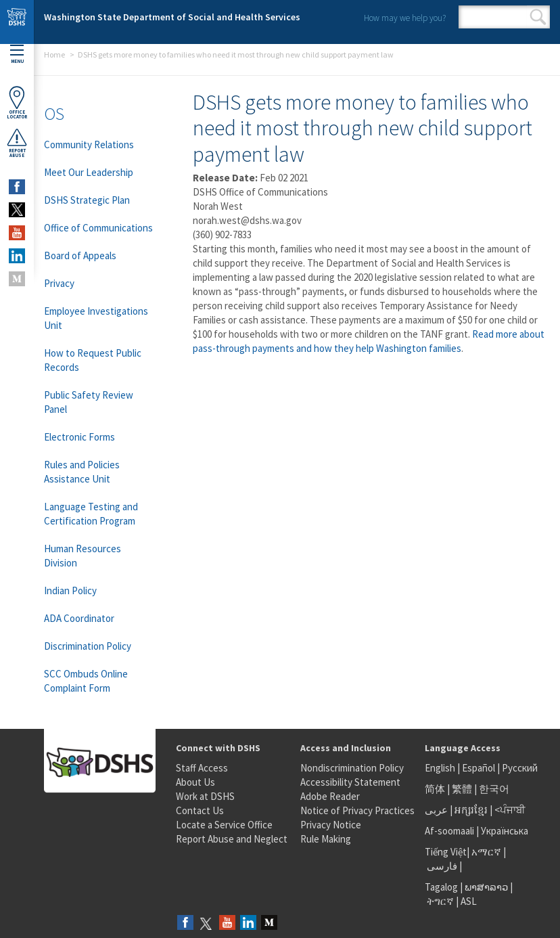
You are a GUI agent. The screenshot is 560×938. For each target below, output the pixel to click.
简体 (435, 789)
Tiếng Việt (446, 852)
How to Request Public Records (93, 360)
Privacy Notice (331, 825)
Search (538, 17)
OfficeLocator (17, 103)
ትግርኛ (440, 901)
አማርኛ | (489, 852)
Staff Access (202, 768)
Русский (520, 768)
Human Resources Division (83, 556)
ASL (469, 901)
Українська (505, 831)
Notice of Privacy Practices (357, 810)
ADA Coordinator (79, 618)
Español (479, 768)
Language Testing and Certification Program (91, 514)
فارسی (441, 866)
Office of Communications (98, 228)
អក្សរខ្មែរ (471, 810)
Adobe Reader (330, 796)
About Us (195, 782)
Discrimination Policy (88, 646)
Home (54, 54)
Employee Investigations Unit (96, 318)
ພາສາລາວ (486, 887)
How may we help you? (405, 18)
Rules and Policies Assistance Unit (82, 472)
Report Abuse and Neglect (232, 839)
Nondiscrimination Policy (352, 768)
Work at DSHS (205, 796)
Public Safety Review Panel (89, 402)
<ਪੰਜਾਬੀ (510, 810)
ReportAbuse (17, 143)
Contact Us (200, 810)
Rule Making (326, 839)
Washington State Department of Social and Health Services (172, 17)
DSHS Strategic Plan (87, 200)
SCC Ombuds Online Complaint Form (86, 681)
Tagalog (441, 887)
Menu (17, 54)
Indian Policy (70, 590)
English (441, 768)
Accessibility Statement (350, 782)
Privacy (59, 283)
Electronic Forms (79, 437)
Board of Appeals (80, 255)
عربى (436, 810)
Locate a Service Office (224, 825)
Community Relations (89, 144)
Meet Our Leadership (89, 172)
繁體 (463, 789)
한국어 (494, 789)
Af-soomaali (449, 831)
